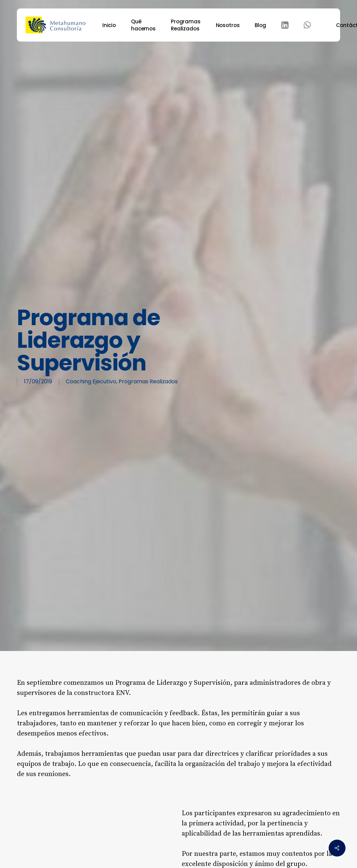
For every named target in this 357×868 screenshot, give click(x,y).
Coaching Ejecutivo (91, 381)
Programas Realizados (148, 381)
